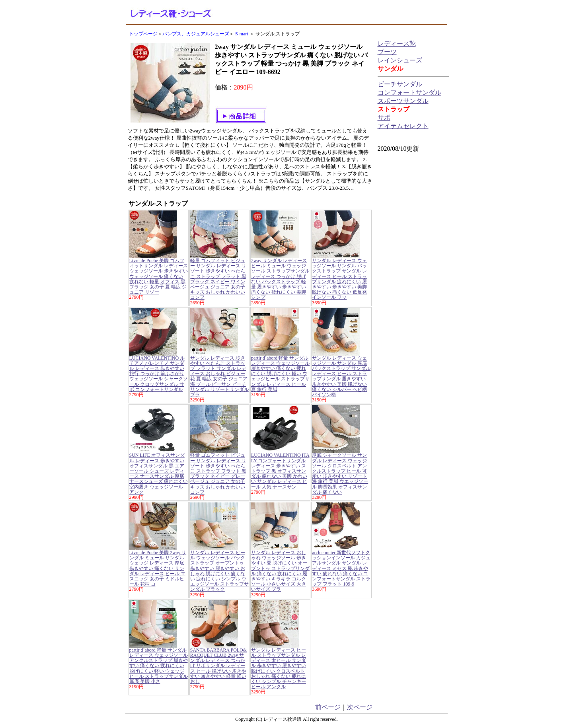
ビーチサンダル (400, 84)
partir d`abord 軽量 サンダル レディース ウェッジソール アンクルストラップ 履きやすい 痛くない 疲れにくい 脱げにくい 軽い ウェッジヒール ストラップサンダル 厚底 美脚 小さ (159, 666)
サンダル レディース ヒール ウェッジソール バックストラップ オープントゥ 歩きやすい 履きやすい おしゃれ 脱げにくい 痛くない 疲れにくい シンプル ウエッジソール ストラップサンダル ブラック (219, 571)
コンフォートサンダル (409, 92)
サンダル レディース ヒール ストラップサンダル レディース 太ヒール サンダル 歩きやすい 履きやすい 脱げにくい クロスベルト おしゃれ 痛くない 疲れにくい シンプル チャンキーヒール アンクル (279, 668)
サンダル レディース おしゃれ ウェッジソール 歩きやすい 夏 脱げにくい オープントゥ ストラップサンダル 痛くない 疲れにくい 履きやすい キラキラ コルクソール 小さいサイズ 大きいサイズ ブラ (280, 571)
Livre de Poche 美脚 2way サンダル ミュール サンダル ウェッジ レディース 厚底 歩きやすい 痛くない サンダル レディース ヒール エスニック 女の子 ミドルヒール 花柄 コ (158, 568)
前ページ (328, 707)
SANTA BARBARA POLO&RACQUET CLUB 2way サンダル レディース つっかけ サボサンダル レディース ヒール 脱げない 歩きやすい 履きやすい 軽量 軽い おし (218, 666)
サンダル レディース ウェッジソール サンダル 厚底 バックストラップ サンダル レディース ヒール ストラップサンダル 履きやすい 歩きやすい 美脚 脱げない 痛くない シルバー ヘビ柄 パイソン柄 (341, 376)
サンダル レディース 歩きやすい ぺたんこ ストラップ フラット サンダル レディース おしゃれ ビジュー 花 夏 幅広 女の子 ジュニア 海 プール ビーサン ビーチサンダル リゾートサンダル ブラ (219, 376)
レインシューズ (400, 60)
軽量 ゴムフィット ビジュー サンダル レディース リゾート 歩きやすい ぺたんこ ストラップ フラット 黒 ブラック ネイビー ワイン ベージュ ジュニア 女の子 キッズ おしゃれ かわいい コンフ (218, 279)
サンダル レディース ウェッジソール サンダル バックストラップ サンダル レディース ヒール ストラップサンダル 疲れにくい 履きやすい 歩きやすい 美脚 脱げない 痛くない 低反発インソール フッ (339, 279)
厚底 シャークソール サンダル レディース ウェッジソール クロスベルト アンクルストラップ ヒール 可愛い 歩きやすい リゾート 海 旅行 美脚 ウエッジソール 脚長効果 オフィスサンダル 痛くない (340, 473)
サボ (384, 118)
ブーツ (387, 52)
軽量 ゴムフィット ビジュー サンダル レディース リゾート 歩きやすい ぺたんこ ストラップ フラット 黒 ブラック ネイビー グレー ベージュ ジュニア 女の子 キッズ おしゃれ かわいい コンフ (218, 473)
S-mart (242, 34)
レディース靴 (397, 44)
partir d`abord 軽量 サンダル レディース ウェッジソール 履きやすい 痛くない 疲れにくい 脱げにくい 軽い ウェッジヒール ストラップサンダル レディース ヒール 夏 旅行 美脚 (280, 374)
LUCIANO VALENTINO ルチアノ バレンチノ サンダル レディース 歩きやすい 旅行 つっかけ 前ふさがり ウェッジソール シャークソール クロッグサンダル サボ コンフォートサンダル (159, 374)
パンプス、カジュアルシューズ (196, 34)
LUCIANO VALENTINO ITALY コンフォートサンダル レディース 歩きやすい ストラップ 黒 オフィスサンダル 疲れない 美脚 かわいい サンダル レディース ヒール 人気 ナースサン (280, 471)
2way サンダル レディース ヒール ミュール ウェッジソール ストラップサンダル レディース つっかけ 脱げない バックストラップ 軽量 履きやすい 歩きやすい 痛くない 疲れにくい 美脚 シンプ (280, 279)
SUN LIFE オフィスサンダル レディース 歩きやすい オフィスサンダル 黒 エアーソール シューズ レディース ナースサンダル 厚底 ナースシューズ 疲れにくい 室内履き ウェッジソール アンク (159, 473)
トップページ (143, 34)
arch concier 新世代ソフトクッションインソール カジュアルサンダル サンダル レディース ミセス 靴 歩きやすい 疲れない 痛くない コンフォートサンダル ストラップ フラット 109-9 (341, 568)
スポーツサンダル (403, 101)
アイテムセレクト (403, 126)
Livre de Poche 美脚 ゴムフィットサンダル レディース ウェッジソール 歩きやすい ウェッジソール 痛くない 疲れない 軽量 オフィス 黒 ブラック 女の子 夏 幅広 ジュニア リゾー (159, 276)
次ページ (360, 707)
